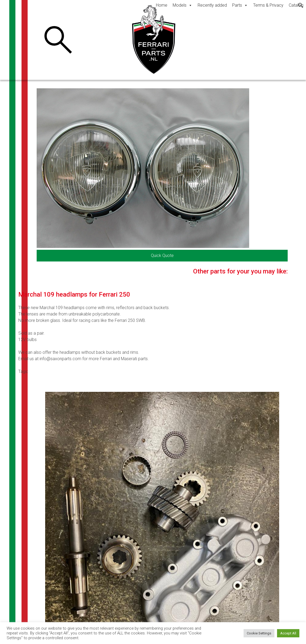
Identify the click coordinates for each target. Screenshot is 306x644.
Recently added (212, 5)
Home (162, 5)
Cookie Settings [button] (259, 633)
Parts (240, 5)
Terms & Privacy (268, 5)
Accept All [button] (288, 633)
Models (182, 5)
